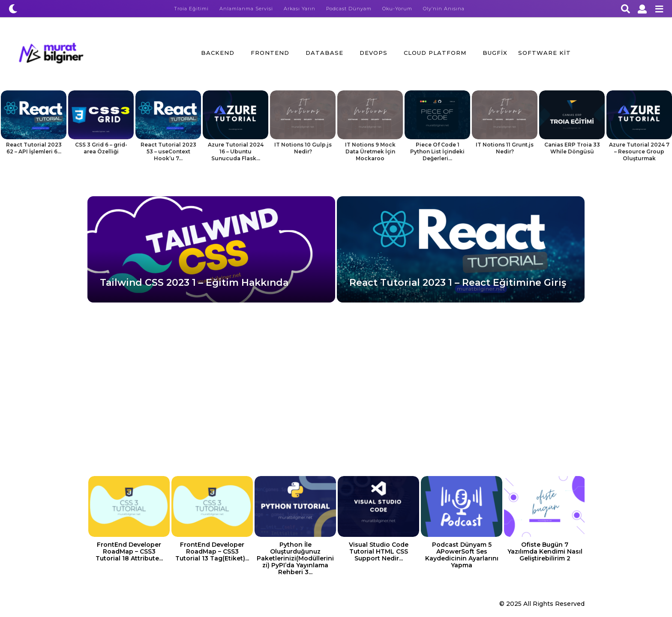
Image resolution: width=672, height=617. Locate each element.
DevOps (373, 53)
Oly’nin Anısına (444, 9)
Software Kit (544, 53)
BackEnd (218, 53)
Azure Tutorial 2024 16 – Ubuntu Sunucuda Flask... (236, 151)
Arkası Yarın (300, 9)
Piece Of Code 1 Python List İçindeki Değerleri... (437, 151)
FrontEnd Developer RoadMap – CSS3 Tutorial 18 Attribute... (129, 551)
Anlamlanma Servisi (246, 9)
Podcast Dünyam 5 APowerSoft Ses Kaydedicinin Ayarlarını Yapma (462, 555)
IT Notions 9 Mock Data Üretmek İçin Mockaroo (370, 151)
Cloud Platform (435, 53)
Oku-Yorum (397, 9)
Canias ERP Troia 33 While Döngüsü (572, 148)
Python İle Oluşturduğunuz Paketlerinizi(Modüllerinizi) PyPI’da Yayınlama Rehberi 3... (295, 558)
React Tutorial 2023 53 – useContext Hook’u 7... (168, 151)
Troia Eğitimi (191, 9)
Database (324, 53)
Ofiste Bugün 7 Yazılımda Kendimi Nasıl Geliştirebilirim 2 (545, 551)
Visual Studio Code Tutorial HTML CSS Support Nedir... (379, 551)
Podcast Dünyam (349, 9)
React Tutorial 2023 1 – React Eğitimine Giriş (458, 283)
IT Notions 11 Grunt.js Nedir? (505, 148)
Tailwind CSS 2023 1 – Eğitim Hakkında (194, 283)
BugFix (495, 53)
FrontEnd (270, 53)
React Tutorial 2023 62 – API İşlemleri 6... (34, 148)
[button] (13, 9)
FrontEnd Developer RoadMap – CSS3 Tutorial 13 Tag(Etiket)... (212, 551)
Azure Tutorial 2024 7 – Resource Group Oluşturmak (639, 151)
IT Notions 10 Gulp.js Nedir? (303, 148)
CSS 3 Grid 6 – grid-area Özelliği (101, 148)
